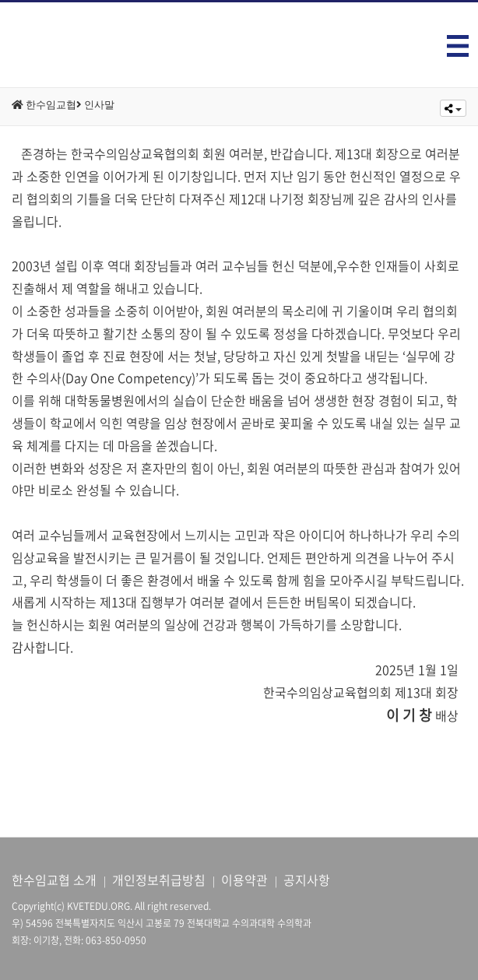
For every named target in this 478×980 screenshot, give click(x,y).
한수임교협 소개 (54, 880)
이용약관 (244, 880)
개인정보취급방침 (159, 880)
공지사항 (307, 880)
